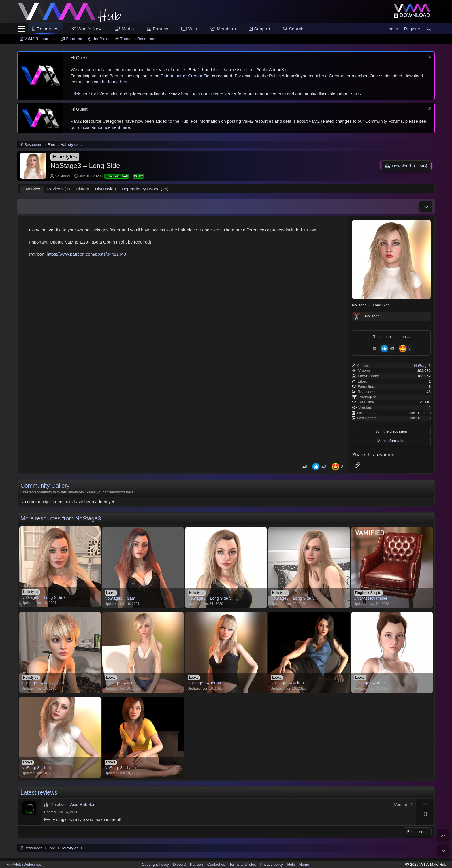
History (83, 189)
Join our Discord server (214, 94)
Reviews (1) (59, 189)
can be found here (111, 82)
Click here (80, 94)
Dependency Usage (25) (145, 189)
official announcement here (104, 127)
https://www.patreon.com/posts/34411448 (86, 254)
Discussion (105, 189)
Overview (32, 189)
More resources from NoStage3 (61, 518)
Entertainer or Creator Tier (186, 76)
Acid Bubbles (83, 804)
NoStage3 (63, 176)
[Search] (429, 29)
